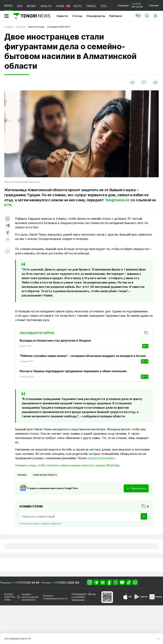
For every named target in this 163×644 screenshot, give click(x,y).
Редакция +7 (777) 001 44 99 (130, 5)
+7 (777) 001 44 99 (27, 583)
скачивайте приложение (78, 598)
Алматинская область (45, 475)
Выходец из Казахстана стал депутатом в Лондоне (55, 341)
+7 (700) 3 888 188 (67, 583)
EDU (104, 6)
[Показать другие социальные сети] (8, 240)
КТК (8, 205)
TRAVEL (91, 6)
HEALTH (46, 6)
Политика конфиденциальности (55, 597)
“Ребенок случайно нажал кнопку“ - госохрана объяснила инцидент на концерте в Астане (83, 356)
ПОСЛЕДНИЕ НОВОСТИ (17, 639)
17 (145, 377)
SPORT (32, 6)
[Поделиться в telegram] (8, 226)
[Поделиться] (155, 83)
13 (145, 361)
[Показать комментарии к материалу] (8, 252)
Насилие (22, 475)
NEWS (8, 6)
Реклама (154, 6)
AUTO (78, 6)
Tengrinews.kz (117, 200)
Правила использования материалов (30, 597)
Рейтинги (116, 16)
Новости (62, 16)
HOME (60, 6)
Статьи (77, 16)
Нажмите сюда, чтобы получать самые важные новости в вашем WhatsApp (67, 465)
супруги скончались (101, 458)
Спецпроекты (96, 16)
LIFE (20, 6)
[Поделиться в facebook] (8, 233)
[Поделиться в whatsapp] (8, 219)
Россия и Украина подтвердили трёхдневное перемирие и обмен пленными (73, 371)
